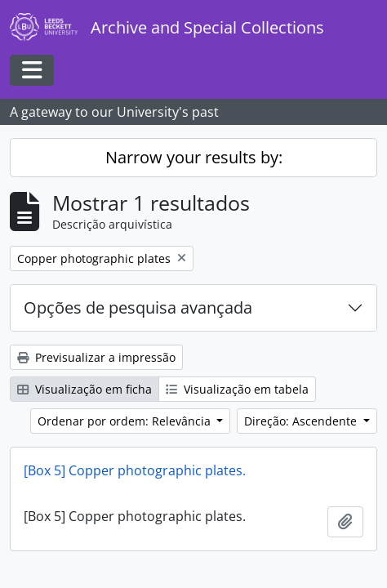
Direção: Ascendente (302, 421)
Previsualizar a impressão (96, 357)
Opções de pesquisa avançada (138, 307)
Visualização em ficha (85, 389)
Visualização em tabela (237, 389)
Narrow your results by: (194, 157)
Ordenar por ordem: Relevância (126, 421)
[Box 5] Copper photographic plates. (135, 470)
